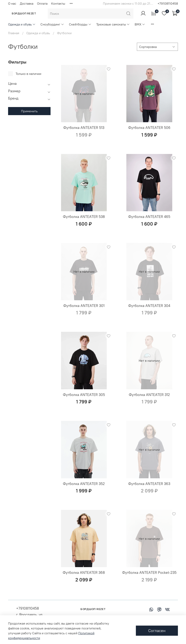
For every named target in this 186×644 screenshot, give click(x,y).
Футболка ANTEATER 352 (84, 484)
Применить (29, 111)
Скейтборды (80, 24)
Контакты (58, 3)
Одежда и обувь (22, 24)
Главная (14, 33)
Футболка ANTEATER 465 (149, 217)
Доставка (27, 3)
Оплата (42, 3)
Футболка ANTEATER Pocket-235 (149, 572)
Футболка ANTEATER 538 (84, 217)
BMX (140, 24)
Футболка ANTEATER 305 (84, 395)
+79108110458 (168, 3)
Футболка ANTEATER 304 (149, 306)
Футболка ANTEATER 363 (149, 484)
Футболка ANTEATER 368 (84, 572)
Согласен (157, 631)
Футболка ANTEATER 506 (149, 128)
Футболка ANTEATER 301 (84, 306)
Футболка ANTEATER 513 (84, 128)
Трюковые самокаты (113, 24)
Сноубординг (52, 24)
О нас (12, 3)
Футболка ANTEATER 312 (149, 395)
